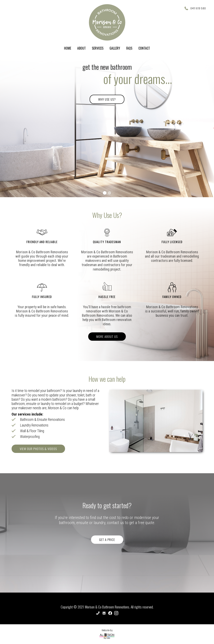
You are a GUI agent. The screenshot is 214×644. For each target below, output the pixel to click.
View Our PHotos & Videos (38, 449)
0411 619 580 (198, 8)
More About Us (107, 336)
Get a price (107, 540)
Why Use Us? (107, 99)
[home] (107, 22)
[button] (214, 128)
